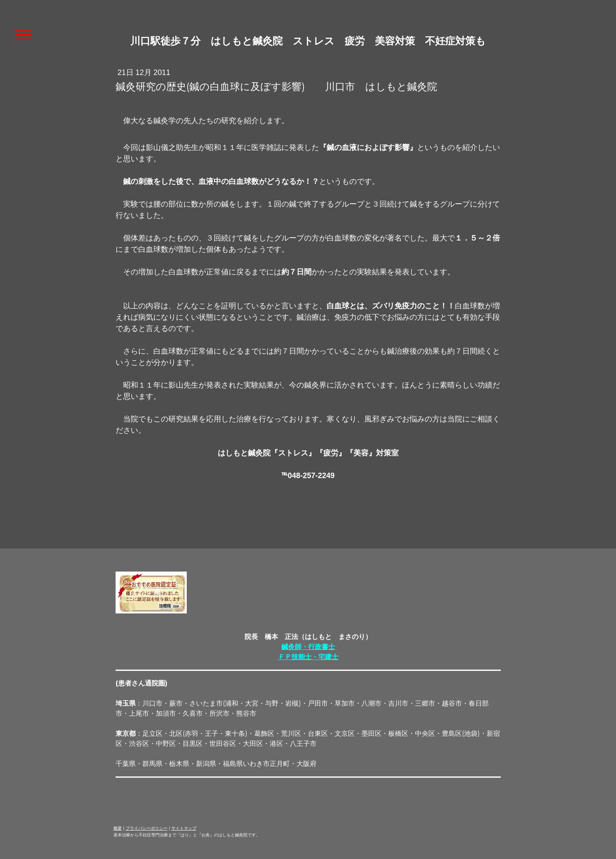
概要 (118, 828)
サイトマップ (184, 828)
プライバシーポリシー (147, 828)
